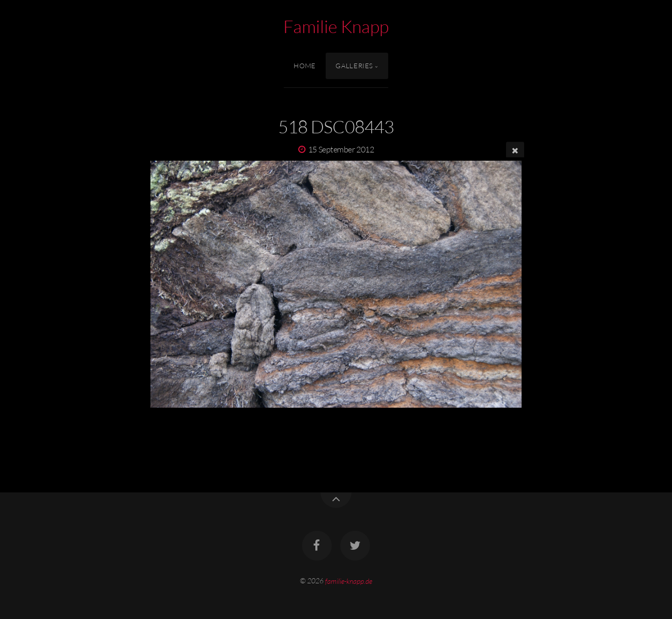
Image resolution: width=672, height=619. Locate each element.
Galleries (354, 66)
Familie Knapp (336, 26)
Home (305, 66)
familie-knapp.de (349, 581)
